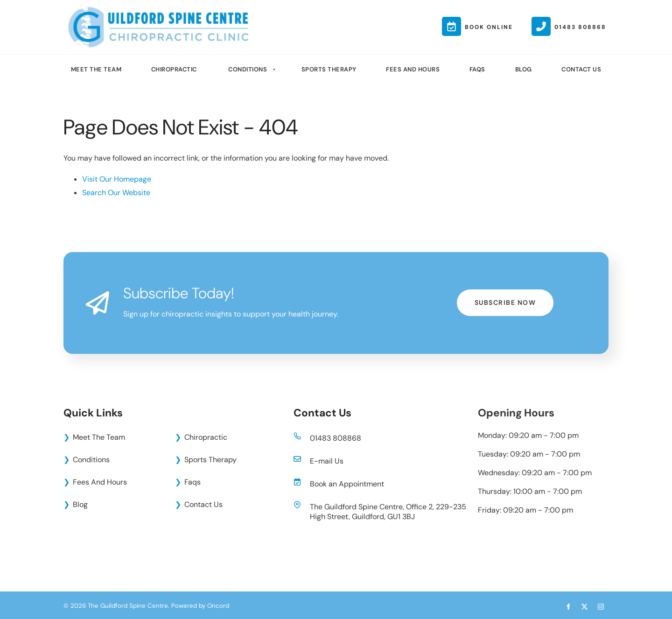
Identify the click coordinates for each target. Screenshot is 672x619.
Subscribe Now (505, 296)
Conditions (248, 69)
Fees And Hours (413, 69)
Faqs (477, 69)
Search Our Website (116, 193)
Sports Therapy (329, 69)
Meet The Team (96, 69)
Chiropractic (174, 69)
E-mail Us (327, 461)
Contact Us (581, 69)
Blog (524, 69)
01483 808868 (336, 438)
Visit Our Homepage (117, 179)
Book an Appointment (347, 484)
